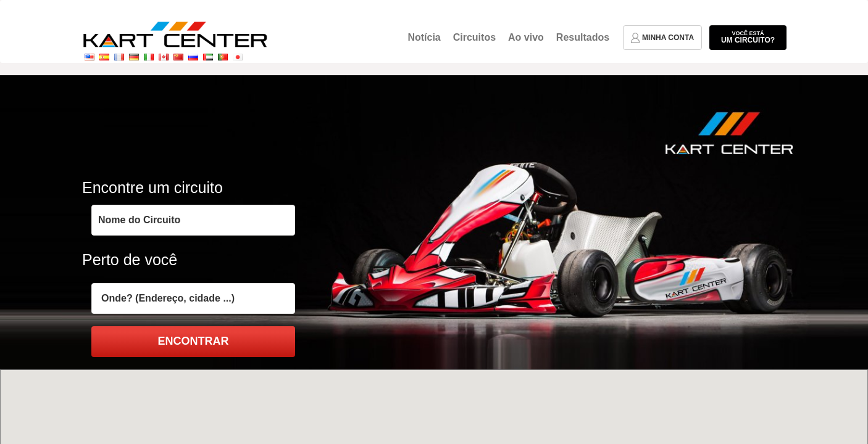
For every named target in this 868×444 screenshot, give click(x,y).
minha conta (662, 38)
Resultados (583, 37)
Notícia (424, 37)
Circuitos (474, 37)
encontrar (194, 341)
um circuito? (748, 37)
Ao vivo (526, 37)
